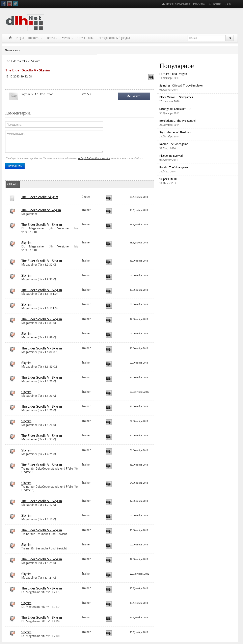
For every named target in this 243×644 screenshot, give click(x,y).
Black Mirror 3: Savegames (176, 97)
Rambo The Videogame (174, 144)
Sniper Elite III (168, 179)
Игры (20, 38)
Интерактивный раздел (116, 38)
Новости (35, 38)
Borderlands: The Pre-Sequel (177, 121)
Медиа (67, 38)
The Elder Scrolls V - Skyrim (42, 225)
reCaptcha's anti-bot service (94, 158)
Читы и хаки (86, 38)
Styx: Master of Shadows (175, 132)
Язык (229, 4)
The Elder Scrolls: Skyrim (40, 197)
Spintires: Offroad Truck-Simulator (181, 85)
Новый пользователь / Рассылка (183, 4)
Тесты (52, 38)
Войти (215, 4)
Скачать (134, 96)
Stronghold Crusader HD (175, 109)
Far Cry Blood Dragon (173, 74)
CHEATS (13, 184)
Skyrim (26, 243)
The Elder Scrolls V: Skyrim (23, 61)
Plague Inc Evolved (171, 156)
